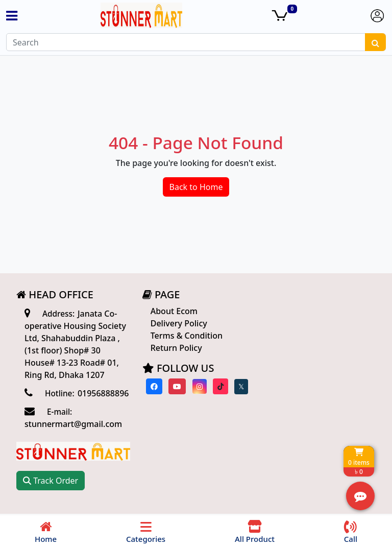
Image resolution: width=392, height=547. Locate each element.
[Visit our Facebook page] (151, 386)
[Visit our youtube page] (174, 386)
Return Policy (174, 348)
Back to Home (196, 187)
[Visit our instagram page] (196, 386)
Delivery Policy (177, 323)
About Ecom (172, 311)
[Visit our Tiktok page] (217, 386)
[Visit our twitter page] (238, 387)
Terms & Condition (185, 336)
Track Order (298, 327)
